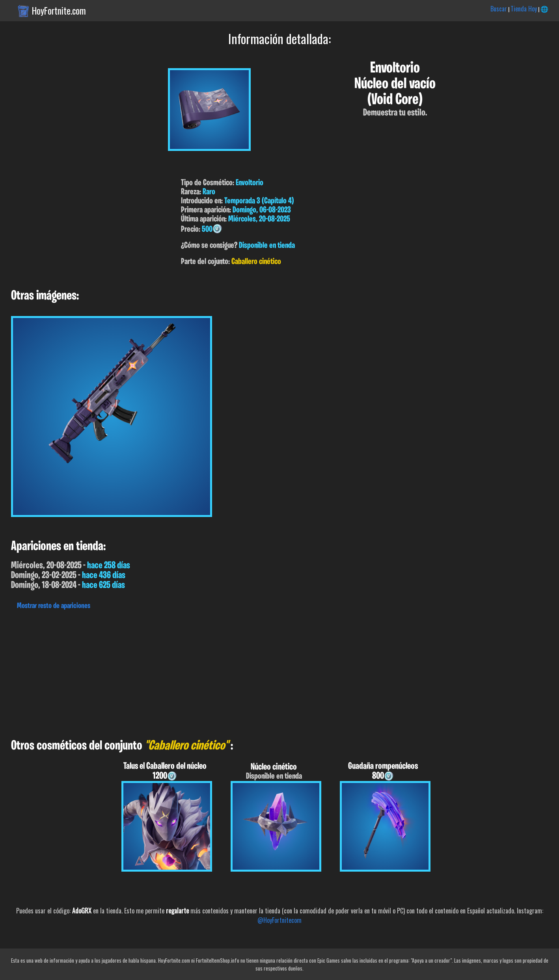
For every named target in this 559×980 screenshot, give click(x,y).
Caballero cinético (256, 262)
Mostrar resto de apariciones (54, 606)
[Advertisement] (237, 672)
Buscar (499, 9)
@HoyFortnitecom (279, 920)
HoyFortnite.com (59, 11)
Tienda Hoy (524, 9)
